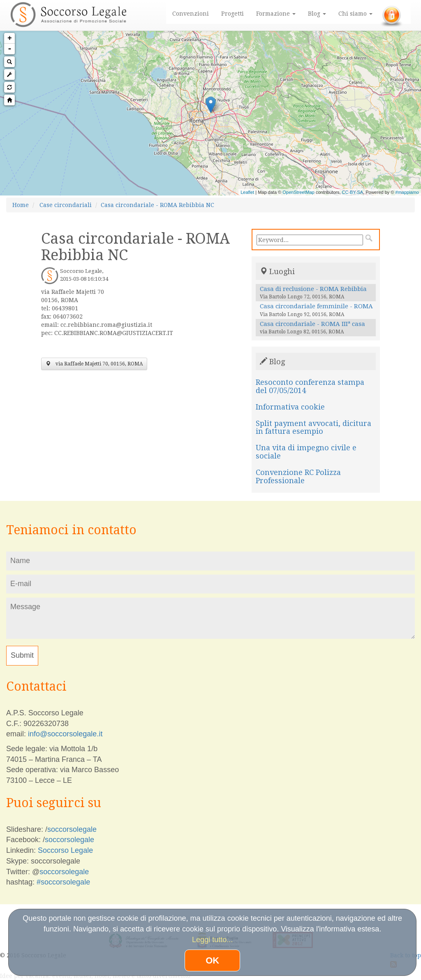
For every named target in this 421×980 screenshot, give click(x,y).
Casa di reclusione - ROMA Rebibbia (313, 289)
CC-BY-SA (353, 192)
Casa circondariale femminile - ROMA (316, 306)
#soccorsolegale (63, 882)
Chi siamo (355, 14)
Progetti (232, 14)
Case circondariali (66, 205)
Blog (317, 14)
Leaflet (247, 192)
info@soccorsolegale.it (65, 734)
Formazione (276, 14)
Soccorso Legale (65, 850)
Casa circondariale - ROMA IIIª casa (312, 324)
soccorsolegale (72, 829)
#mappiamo (407, 192)
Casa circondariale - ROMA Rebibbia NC (157, 205)
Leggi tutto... (212, 940)
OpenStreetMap (298, 192)
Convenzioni (191, 14)
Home (21, 205)
